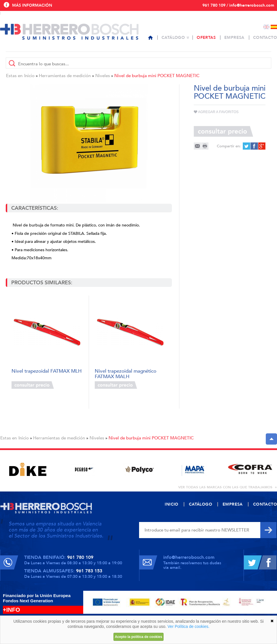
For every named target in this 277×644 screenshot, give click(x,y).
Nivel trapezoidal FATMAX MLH (47, 371)
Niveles (103, 76)
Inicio (29, 76)
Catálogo (173, 38)
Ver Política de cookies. (189, 626)
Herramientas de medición (65, 76)
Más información (32, 5)
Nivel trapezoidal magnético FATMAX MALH (126, 373)
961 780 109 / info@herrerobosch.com (238, 5)
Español (274, 27)
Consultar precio (33, 385)
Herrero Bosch (69, 32)
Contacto (265, 38)
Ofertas (206, 38)
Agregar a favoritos (216, 112)
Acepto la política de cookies (139, 637)
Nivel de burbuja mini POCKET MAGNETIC (157, 76)
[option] (28, 469)
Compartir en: (229, 146)
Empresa (234, 38)
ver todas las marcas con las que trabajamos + (228, 487)
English (266, 27)
